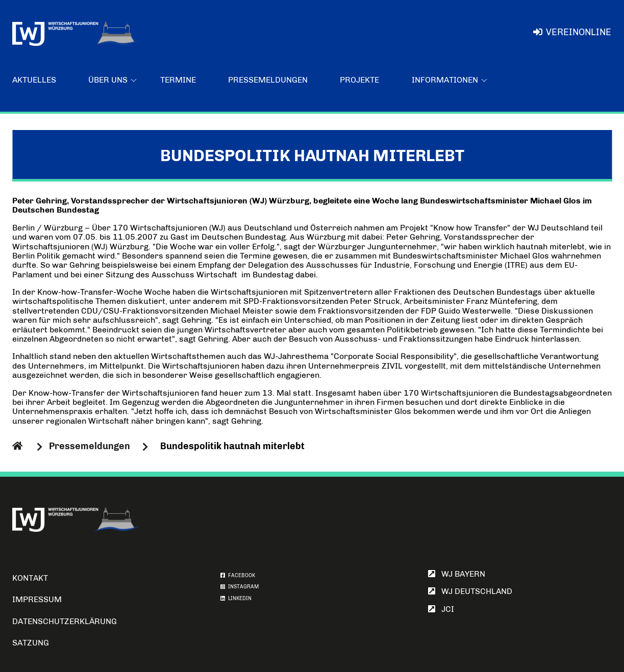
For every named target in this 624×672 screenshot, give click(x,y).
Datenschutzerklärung (65, 621)
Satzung (31, 643)
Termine (178, 80)
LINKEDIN (236, 599)
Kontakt (30, 578)
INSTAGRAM (240, 587)
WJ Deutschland (470, 591)
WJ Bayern (457, 574)
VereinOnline (572, 32)
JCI (441, 609)
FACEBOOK (238, 576)
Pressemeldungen (268, 80)
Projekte (359, 80)
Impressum (37, 599)
